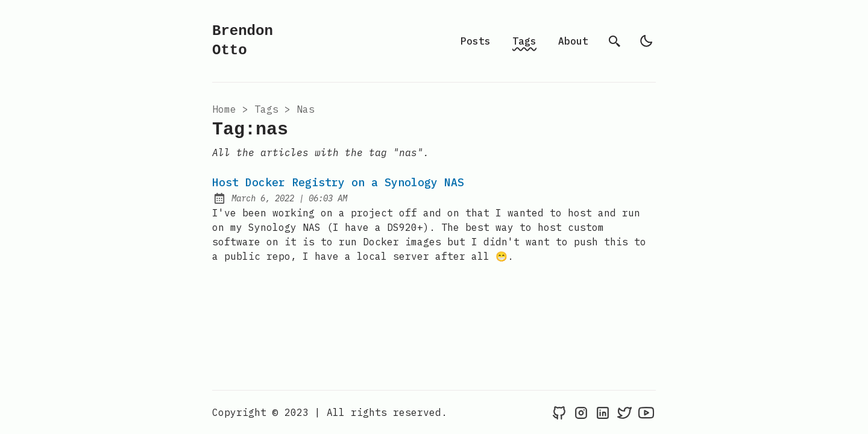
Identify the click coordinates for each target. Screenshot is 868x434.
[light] (646, 41)
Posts (476, 41)
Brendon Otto (243, 41)
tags (266, 109)
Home (224, 109)
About (573, 41)
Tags (524, 41)
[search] (615, 41)
